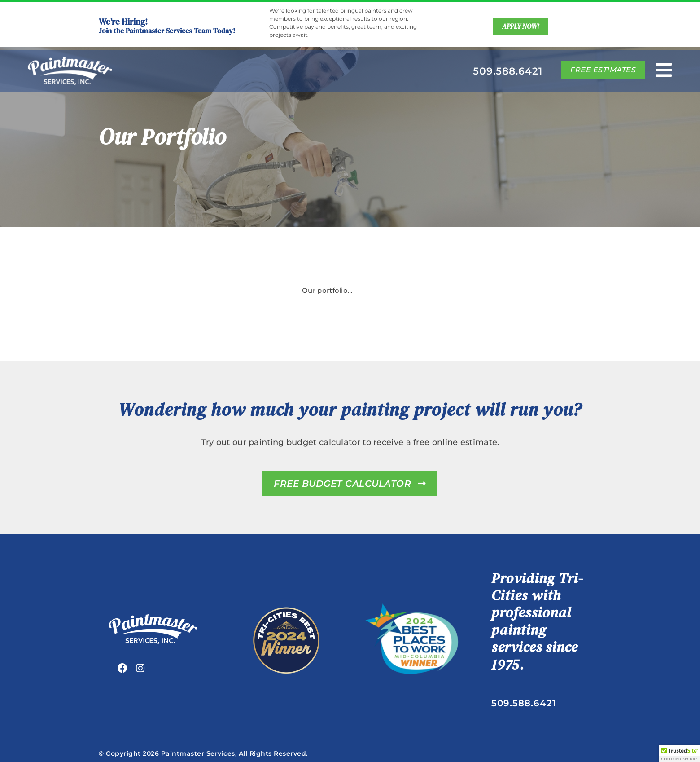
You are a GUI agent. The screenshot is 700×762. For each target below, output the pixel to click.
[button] (679, 753)
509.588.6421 (508, 71)
